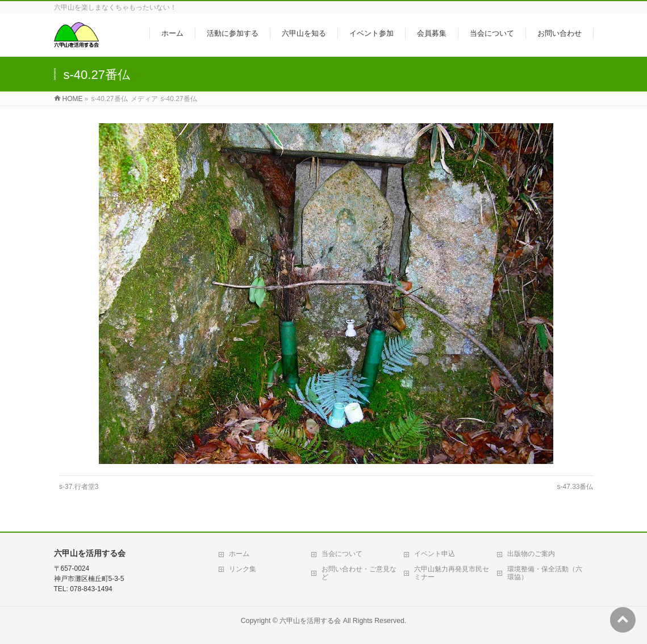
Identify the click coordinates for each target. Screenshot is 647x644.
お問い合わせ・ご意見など (359, 573)
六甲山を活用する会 (310, 621)
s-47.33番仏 (575, 487)
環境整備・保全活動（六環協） (545, 573)
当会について (342, 554)
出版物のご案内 (531, 554)
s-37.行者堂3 (79, 487)
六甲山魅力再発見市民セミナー (452, 573)
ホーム (239, 554)
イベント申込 (435, 554)
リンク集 (243, 569)
